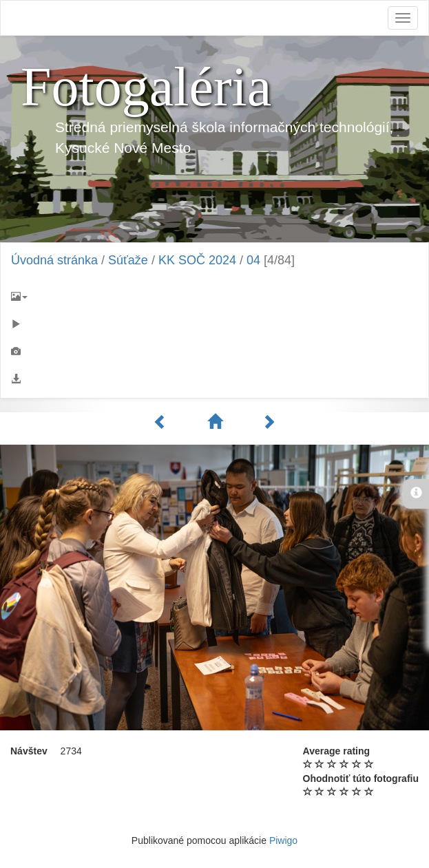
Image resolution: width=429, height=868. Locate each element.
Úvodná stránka (54, 260)
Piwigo (283, 840)
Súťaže (128, 260)
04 (253, 260)
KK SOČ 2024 (197, 260)
